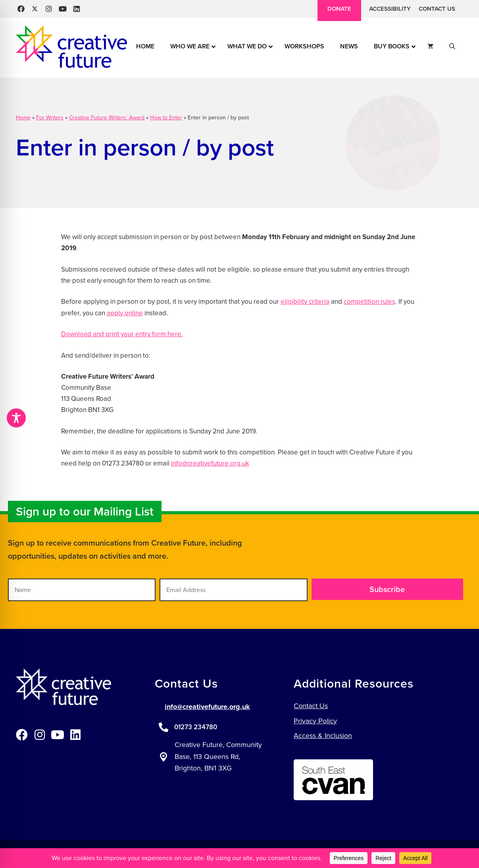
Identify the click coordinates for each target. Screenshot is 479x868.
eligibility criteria (305, 302)
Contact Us (437, 9)
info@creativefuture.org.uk (210, 463)
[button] (21, 9)
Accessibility (390, 9)
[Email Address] (233, 590)
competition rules (369, 302)
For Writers (50, 118)
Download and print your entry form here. (122, 334)
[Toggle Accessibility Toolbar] (16, 418)
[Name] (82, 590)
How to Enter (166, 118)
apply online (125, 313)
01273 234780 (196, 727)
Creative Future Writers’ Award (107, 118)
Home (23, 118)
